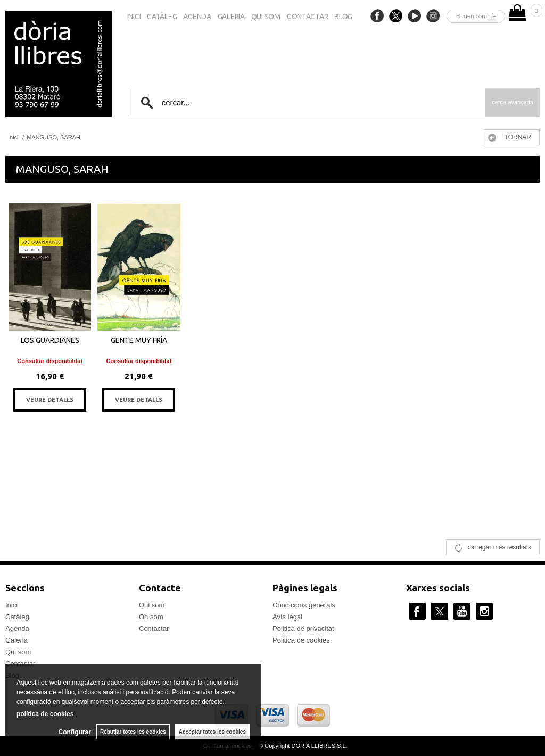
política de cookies (45, 714)
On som (151, 617)
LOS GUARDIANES (50, 340)
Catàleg (162, 17)
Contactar (307, 17)
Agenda (197, 17)
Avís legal (287, 617)
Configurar (75, 732)
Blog (343, 17)
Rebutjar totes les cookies (133, 732)
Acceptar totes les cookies (212, 732)
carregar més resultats (499, 547)
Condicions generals (304, 605)
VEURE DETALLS (50, 400)
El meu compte (476, 16)
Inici (134, 17)
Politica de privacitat (303, 628)
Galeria (231, 17)
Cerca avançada (513, 102)
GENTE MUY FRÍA (139, 340)
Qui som (266, 17)
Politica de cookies (301, 640)
